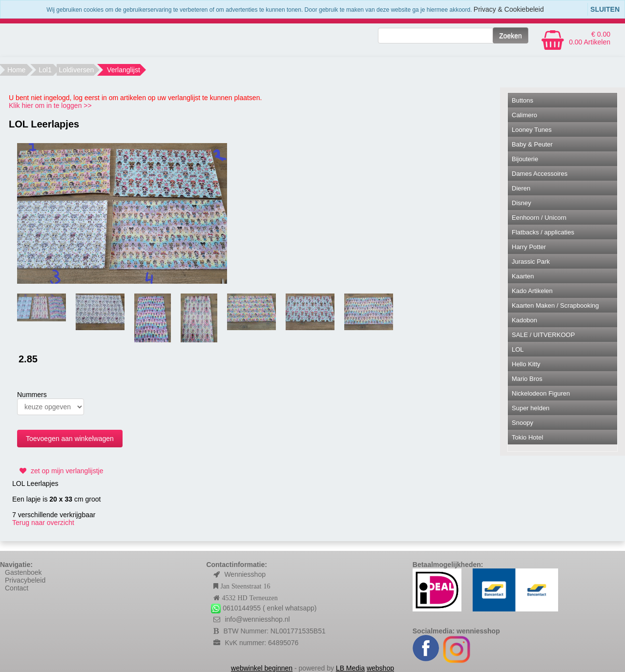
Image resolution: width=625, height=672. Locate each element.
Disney (521, 203)
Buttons (522, 100)
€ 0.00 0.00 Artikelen (590, 38)
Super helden (531, 408)
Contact (17, 588)
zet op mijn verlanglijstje (60, 471)
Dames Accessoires (540, 174)
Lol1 (45, 70)
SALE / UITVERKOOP (543, 335)
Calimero (524, 115)
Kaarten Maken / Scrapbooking (555, 305)
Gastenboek (23, 572)
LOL (518, 349)
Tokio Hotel (527, 437)
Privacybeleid (25, 580)
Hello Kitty (526, 364)
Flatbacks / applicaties (543, 232)
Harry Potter (529, 247)
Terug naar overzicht (43, 523)
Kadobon (524, 320)
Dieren (521, 188)
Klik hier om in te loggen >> (50, 105)
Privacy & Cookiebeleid (509, 9)
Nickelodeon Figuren (541, 393)
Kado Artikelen (532, 291)
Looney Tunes (532, 130)
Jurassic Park (531, 262)
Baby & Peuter (532, 144)
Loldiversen (77, 70)
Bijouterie (525, 159)
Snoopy (522, 423)
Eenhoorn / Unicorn (539, 218)
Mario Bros (527, 379)
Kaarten (523, 276)
